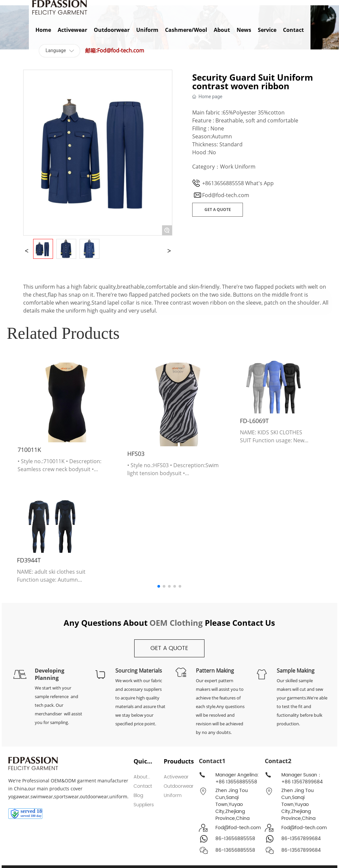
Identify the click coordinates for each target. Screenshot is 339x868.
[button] (159, 586)
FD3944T (29, 560)
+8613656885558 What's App (238, 183)
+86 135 (290, 782)
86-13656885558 (235, 839)
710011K (29, 450)
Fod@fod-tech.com (226, 195)
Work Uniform (238, 167)
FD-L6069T (254, 421)
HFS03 (136, 454)
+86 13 (223, 782)
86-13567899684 (301, 839)
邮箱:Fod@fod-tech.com (115, 50)
